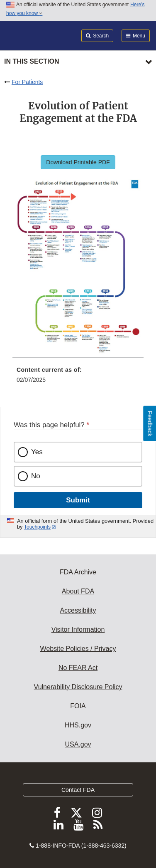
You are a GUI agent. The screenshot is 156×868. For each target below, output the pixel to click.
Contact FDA (78, 790)
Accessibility (78, 610)
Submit (78, 500)
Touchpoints (37, 527)
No (36, 476)
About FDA (78, 591)
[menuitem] (78, 378)
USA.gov (78, 744)
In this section (32, 61)
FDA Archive (78, 572)
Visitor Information (78, 629)
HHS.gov (78, 725)
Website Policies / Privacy (78, 649)
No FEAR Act (78, 668)
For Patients (27, 82)
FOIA (78, 706)
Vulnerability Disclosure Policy (78, 687)
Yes (37, 452)
